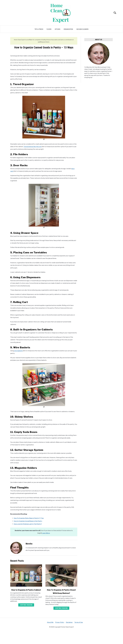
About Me (50, 622)
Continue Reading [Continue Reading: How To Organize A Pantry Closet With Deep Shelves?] (61, 608)
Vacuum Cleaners (82, 29)
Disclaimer (69, 622)
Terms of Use (79, 622)
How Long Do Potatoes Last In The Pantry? (28, 524)
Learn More (46, 533)
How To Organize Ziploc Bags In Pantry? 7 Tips (29, 518)
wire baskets (18, 351)
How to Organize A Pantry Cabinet (26, 590)
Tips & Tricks (39, 29)
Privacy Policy (60, 622)
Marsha (29, 544)
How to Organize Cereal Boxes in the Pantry (28, 521)
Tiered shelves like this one (33, 147)
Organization (68, 29)
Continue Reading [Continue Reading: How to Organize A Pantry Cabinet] (26, 605)
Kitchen (58, 29)
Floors (49, 29)
